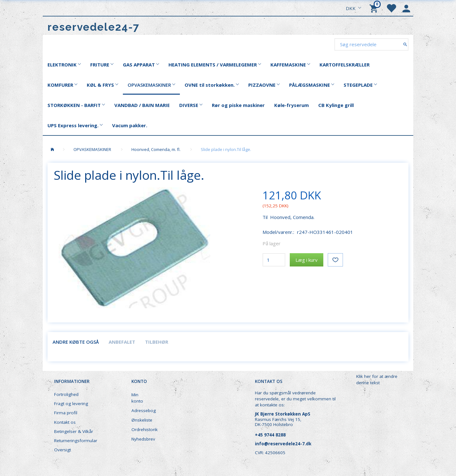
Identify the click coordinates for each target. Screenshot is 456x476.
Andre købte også (76, 342)
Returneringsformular (76, 441)
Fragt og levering (71, 404)
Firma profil (66, 413)
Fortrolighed (66, 394)
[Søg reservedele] (405, 44)
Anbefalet (122, 342)
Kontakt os (65, 422)
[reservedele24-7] (94, 27)
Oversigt (63, 450)
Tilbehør (157, 342)
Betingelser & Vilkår (74, 431)
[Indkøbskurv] (375, 8)
